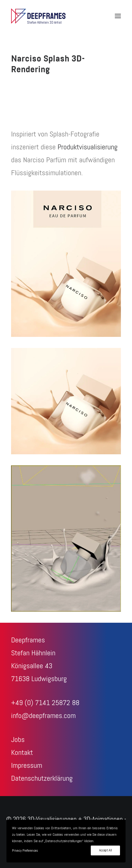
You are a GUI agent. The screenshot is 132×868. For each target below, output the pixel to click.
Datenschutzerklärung (42, 779)
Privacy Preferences (25, 851)
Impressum (27, 766)
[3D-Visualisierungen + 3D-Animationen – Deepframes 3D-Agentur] (38, 16)
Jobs (18, 740)
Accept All (105, 850)
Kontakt (22, 753)
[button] (118, 16)
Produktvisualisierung (88, 147)
